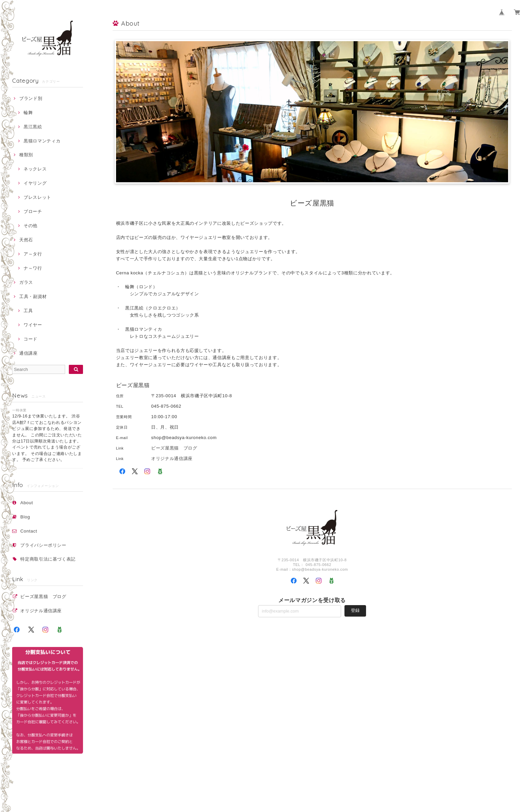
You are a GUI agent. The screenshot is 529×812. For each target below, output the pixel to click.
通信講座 (29, 353)
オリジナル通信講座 (43, 611)
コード (31, 339)
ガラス (26, 282)
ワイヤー (33, 325)
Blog (25, 517)
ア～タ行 (33, 254)
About (27, 503)
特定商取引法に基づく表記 (48, 559)
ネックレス (35, 169)
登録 (355, 610)
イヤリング (35, 183)
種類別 (26, 155)
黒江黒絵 (33, 127)
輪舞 (28, 113)
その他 (31, 226)
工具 (28, 311)
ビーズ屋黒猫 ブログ (43, 597)
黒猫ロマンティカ (42, 141)
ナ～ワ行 (33, 268)
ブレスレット (37, 197)
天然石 (26, 240)
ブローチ (33, 211)
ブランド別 (31, 98)
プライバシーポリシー (43, 545)
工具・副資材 (33, 296)
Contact (29, 531)
